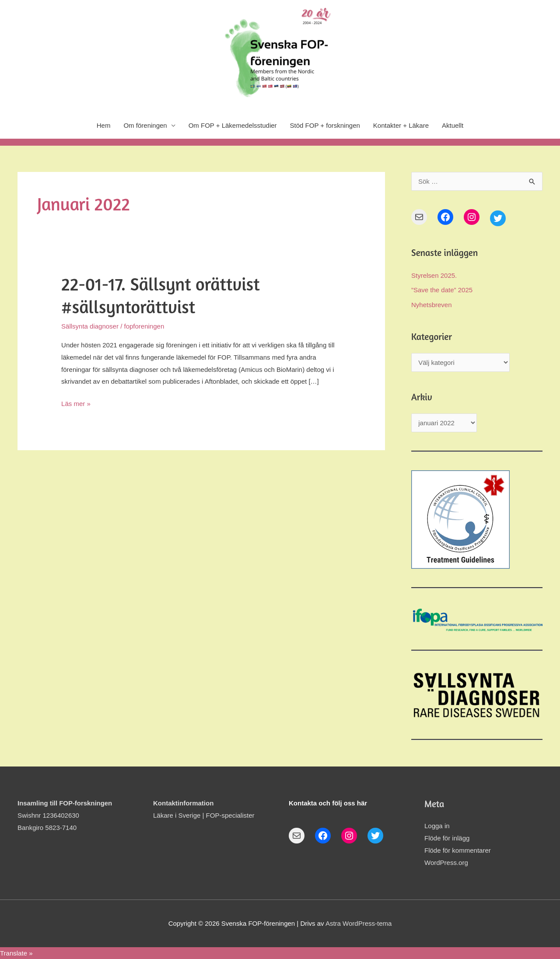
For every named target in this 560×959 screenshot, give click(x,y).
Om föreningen (145, 125)
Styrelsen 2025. (434, 275)
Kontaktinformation (183, 803)
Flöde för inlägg (447, 838)
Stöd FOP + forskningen (325, 125)
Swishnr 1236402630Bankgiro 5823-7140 (65, 815)
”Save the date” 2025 (442, 290)
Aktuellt (453, 125)
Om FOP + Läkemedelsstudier (233, 125)
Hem (104, 125)
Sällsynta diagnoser (90, 326)
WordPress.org (446, 863)
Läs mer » (76, 402)
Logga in (437, 826)
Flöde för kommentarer (458, 850)
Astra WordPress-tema (359, 923)
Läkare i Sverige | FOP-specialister (204, 815)
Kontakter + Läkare (401, 125)
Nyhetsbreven (432, 305)
